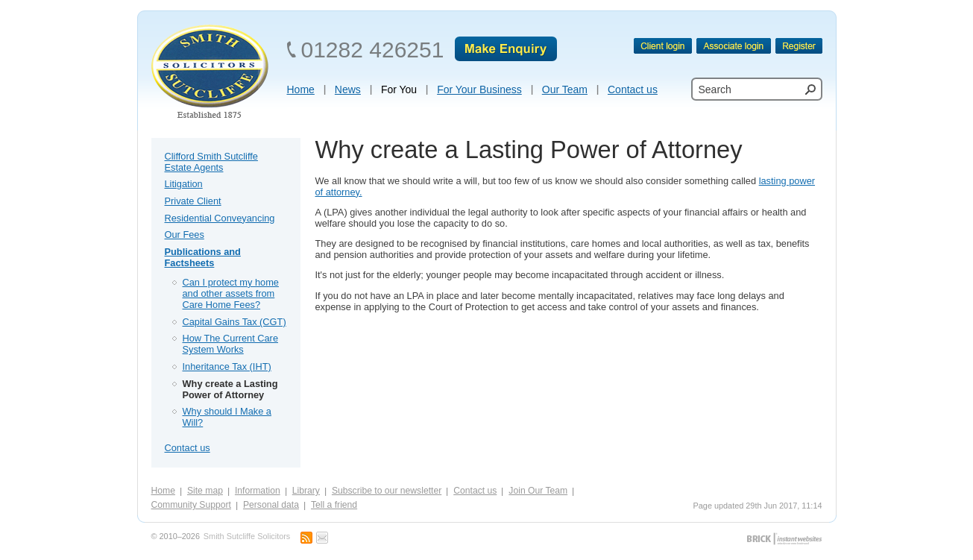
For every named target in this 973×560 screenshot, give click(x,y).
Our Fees (185, 235)
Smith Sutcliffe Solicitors (247, 537)
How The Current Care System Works (231, 344)
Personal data (271, 505)
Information (258, 491)
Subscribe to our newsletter (387, 491)
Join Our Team (538, 491)
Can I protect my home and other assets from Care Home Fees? (231, 293)
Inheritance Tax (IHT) (227, 366)
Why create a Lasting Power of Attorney (230, 389)
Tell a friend (334, 505)
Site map (205, 491)
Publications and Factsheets (203, 257)
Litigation (184, 184)
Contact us (188, 448)
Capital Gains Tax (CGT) (234, 322)
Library (306, 491)
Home (163, 491)
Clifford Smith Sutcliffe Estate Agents (211, 162)
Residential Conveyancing (220, 218)
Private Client (193, 201)
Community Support (191, 505)
